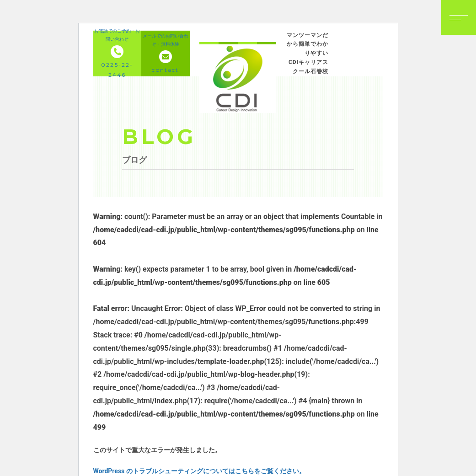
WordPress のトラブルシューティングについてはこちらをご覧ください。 (199, 471)
